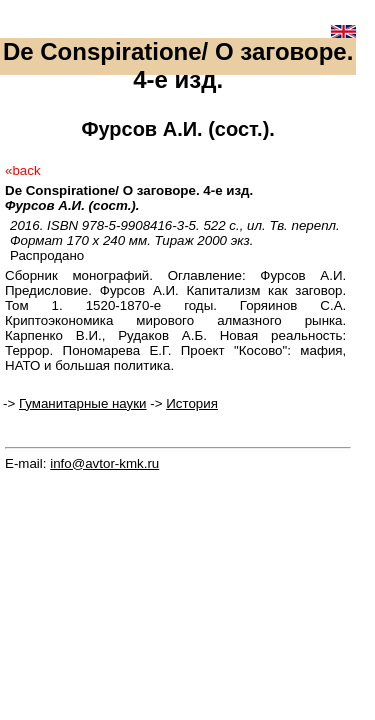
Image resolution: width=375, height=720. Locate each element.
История (192, 403)
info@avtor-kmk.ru (104, 463)
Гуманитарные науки (83, 403)
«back (23, 170)
